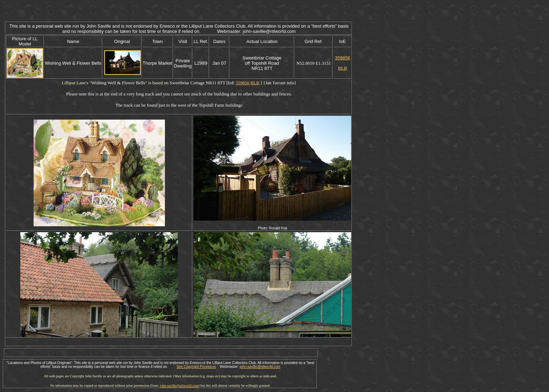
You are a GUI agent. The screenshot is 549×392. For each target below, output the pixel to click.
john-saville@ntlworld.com (260, 367)
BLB (343, 68)
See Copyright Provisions (196, 367)
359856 (342, 58)
